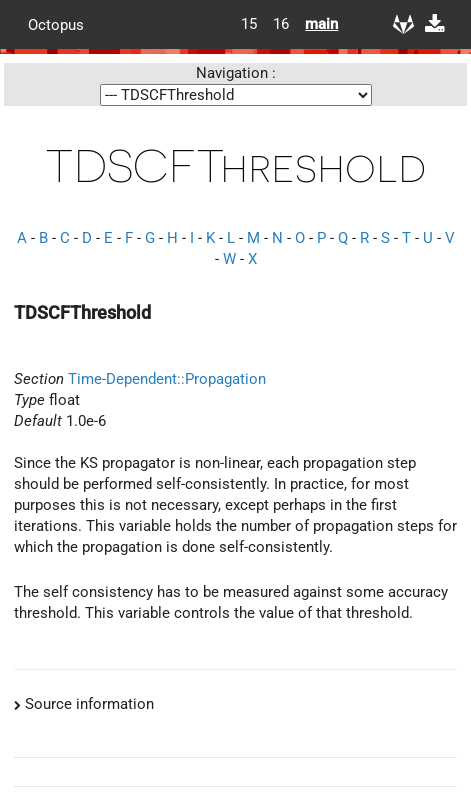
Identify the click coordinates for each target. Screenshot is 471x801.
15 (249, 24)
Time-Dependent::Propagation (167, 379)
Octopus (56, 24)
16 (281, 24)
